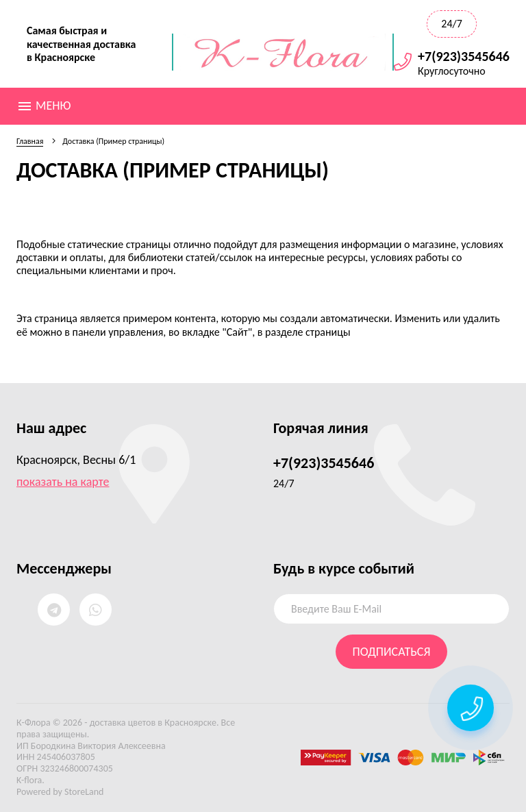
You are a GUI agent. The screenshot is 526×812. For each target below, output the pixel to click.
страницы (328, 332)
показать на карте (63, 482)
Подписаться (392, 652)
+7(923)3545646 (464, 56)
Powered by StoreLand (60, 792)
